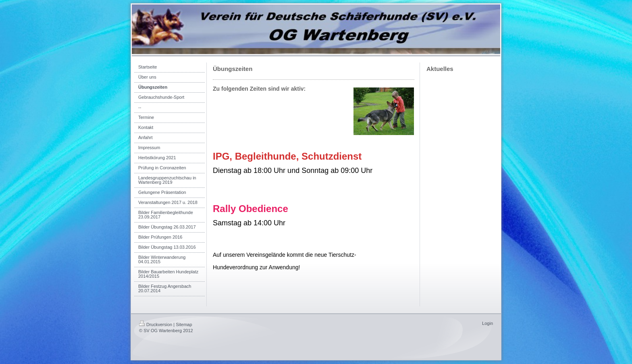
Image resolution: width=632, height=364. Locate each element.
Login (488, 323)
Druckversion (156, 324)
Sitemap (184, 324)
